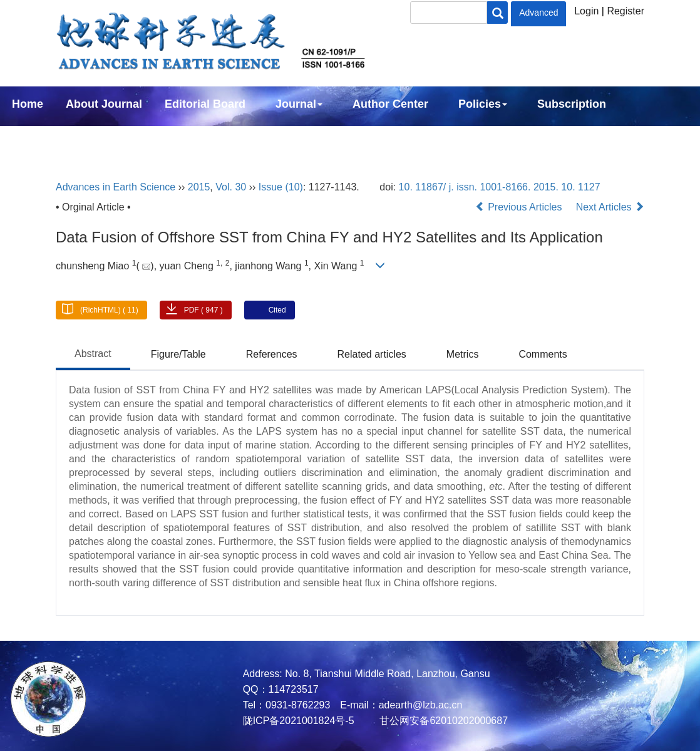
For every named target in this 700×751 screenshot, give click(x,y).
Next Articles (610, 207)
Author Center (390, 104)
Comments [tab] (543, 354)
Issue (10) (281, 187)
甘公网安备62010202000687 (442, 721)
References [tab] (272, 354)
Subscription (572, 104)
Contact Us (42, 138)
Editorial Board (205, 104)
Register (625, 11)
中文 (105, 138)
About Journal (104, 104)
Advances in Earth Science (116, 187)
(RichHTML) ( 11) (109, 310)
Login (586, 11)
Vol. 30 (231, 187)
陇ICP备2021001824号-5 (299, 721)
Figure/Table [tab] (178, 354)
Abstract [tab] (93, 354)
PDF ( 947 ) (203, 310)
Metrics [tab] (463, 354)
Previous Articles (520, 207)
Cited (277, 310)
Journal (299, 104)
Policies (483, 104)
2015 (199, 187)
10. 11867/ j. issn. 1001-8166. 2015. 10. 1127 (500, 187)
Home (28, 104)
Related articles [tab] (372, 354)
